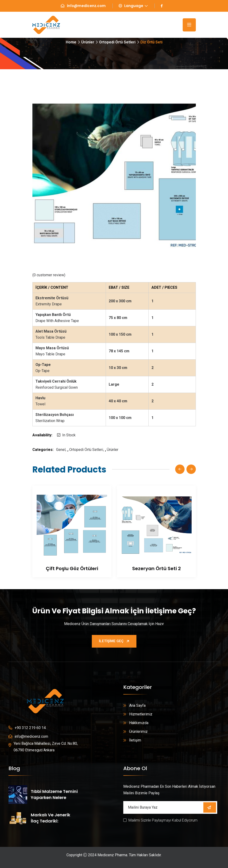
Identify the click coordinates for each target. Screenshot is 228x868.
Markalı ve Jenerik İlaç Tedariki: (50, 818)
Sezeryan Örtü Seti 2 (156, 568)
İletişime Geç (114, 641)
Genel (61, 450)
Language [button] (131, 6)
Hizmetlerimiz (141, 714)
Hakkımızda (139, 723)
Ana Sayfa (137, 705)
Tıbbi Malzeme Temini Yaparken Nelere (54, 794)
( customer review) (49, 275)
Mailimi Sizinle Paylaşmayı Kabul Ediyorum (163, 820)
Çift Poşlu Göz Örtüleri (72, 568)
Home (71, 42)
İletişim (135, 740)
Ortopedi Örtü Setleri (117, 42)
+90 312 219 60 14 (30, 728)
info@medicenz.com (86, 6)
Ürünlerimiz (138, 732)
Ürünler (88, 42)
